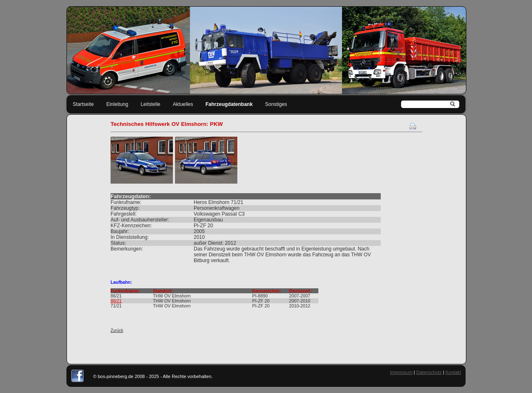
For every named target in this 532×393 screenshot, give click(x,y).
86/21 (116, 301)
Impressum (401, 372)
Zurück (117, 330)
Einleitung (117, 104)
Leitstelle (150, 104)
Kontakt (453, 372)
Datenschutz (429, 372)
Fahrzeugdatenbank (229, 104)
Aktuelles (183, 104)
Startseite (83, 104)
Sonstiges (276, 104)
